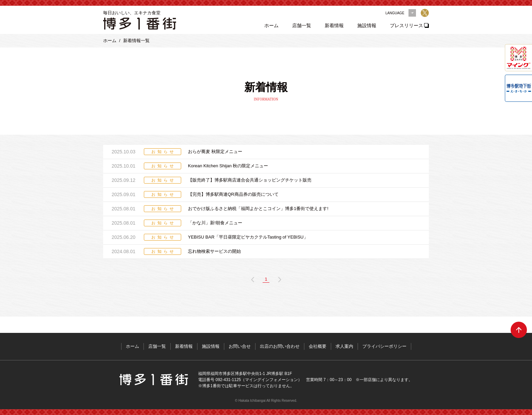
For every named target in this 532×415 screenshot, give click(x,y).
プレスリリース (406, 25)
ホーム (271, 25)
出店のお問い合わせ (280, 346)
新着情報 (334, 25)
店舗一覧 (302, 25)
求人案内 (344, 346)
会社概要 (318, 346)
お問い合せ (240, 346)
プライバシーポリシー (384, 346)
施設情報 (367, 25)
